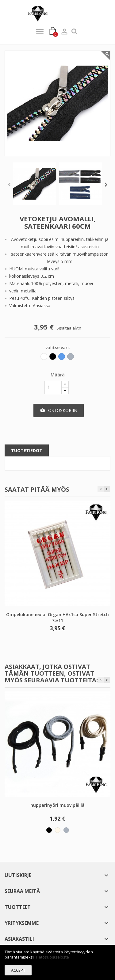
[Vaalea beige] (58, 830)
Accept (18, 970)
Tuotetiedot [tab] (27, 450)
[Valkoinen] (44, 358)
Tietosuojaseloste (52, 957)
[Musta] (53, 358)
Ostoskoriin (59, 410)
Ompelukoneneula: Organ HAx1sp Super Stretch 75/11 (57, 618)
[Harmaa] (71, 358)
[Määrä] (53, 387)
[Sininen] (62, 358)
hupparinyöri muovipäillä (57, 805)
